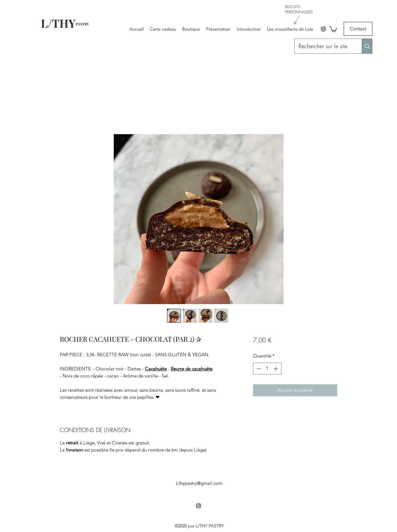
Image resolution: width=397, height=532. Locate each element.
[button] (333, 29)
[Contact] (358, 29)
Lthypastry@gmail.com (199, 483)
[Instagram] (323, 29)
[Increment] (276, 369)
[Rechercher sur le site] (323, 46)
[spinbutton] (267, 369)
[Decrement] (258, 369)
